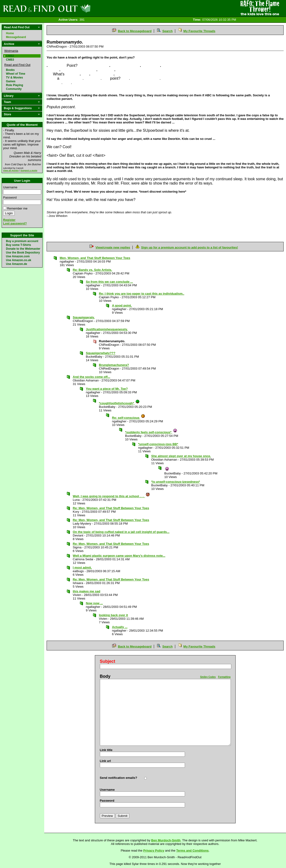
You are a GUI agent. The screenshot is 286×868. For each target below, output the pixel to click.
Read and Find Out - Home (72, 8)
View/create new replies (113, 247)
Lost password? (15, 223)
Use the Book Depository (23, 253)
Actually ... (120, 627)
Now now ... (94, 603)
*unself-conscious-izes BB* (158, 444)
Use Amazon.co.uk (19, 260)
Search (167, 31)
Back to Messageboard (135, 31)
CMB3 (10, 60)
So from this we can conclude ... (109, 282)
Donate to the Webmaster (23, 249)
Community (14, 89)
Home (10, 33)
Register (9, 220)
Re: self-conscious (129, 418)
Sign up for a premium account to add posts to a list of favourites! (190, 247)
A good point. (122, 305)
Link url (105, 761)
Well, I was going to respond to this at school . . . (111, 496)
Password (10, 197)
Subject (108, 661)
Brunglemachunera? (114, 365)
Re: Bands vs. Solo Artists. (92, 270)
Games (11, 81)
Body (105, 676)
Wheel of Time (16, 74)
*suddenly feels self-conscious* (151, 432)
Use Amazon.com (18, 256)
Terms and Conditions (192, 851)
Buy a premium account (22, 241)
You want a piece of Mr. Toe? (107, 389)
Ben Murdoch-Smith (166, 840)
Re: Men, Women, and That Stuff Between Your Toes (111, 508)
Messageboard (16, 37)
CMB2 (10, 56)
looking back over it (113, 615)
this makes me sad (87, 591)
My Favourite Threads (199, 31)
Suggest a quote (29, 171)
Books (10, 70)
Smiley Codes (208, 677)
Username (10, 187)
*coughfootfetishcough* (119, 403)
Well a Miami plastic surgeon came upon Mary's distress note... (119, 556)
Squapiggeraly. (84, 317)
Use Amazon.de (17, 264)
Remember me (17, 208)
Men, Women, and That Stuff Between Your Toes (95, 258)
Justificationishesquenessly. (107, 329)
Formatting (224, 677)
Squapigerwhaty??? (101, 353)
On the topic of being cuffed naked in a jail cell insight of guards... (121, 532)
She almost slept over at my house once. (181, 456)
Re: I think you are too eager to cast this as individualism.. (142, 294)
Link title (106, 750)
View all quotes (11, 171)
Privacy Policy (154, 851)
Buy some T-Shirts (18, 245)
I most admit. (82, 568)
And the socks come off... (91, 377)
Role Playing (15, 85)
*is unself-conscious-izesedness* (176, 482)
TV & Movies (14, 78)
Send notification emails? (119, 778)
